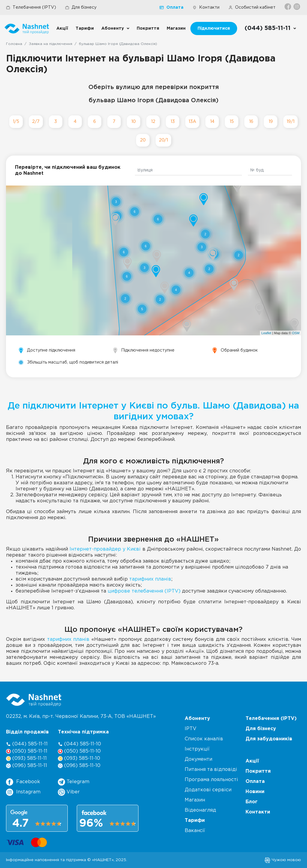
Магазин (176, 28)
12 (153, 122)
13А (192, 122)
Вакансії (195, 831)
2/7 (36, 122)
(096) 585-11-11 (27, 766)
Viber (69, 792)
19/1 (291, 122)
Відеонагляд (200, 810)
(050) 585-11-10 (79, 751)
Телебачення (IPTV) (31, 7)
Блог (252, 802)
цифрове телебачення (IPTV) (144, 591)
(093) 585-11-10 (79, 758)
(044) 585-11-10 (79, 744)
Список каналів (204, 739)
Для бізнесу (81, 7)
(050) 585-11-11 (27, 751)
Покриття (148, 28)
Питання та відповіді (211, 770)
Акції (62, 28)
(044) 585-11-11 (27, 744)
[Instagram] (297, 7)
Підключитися (214, 28)
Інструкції (197, 749)
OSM (296, 333)
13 (173, 122)
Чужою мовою (283, 860)
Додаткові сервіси (208, 790)
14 (212, 122)
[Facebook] (288, 7)
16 (251, 122)
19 (271, 122)
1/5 (16, 122)
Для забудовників (269, 739)
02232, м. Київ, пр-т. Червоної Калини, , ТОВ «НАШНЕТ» (81, 716)
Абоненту (113, 28)
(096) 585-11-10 (79, 766)
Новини (255, 792)
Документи (198, 759)
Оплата (171, 7)
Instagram (23, 792)
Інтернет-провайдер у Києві (105, 549)
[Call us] (271, 28)
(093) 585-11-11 (26, 758)
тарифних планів (150, 579)
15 (232, 122)
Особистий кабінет (252, 7)
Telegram (74, 782)
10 (134, 122)
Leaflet (266, 333)
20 (143, 140)
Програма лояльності (211, 780)
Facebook (23, 782)
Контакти (206, 7)
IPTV (191, 729)
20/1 (163, 140)
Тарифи (85, 28)
